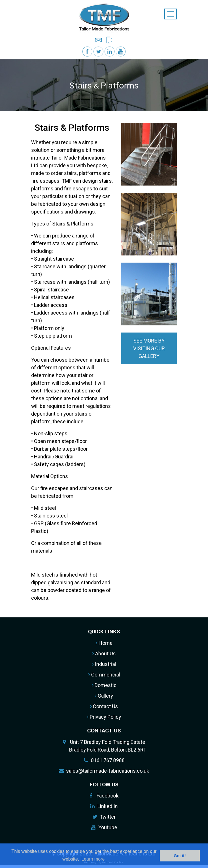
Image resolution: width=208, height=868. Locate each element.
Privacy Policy (104, 717)
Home (104, 643)
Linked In (108, 806)
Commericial (104, 675)
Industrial (104, 664)
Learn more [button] (93, 859)
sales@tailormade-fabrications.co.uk (108, 771)
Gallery (104, 696)
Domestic (104, 685)
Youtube (108, 827)
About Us (104, 653)
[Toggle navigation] (171, 14)
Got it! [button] (180, 856)
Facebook (108, 796)
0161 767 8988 (108, 760)
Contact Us (104, 706)
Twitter (108, 817)
